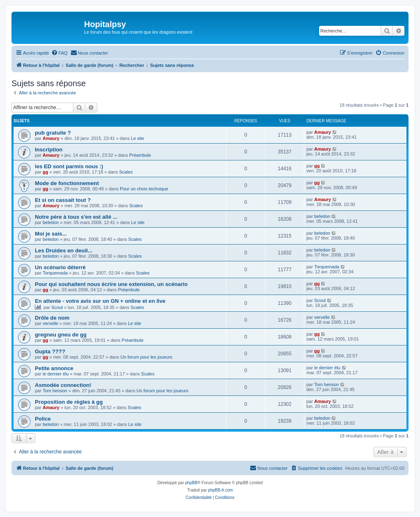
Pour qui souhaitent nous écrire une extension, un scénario (111, 284)
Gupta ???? (50, 351)
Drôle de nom (52, 318)
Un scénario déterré (60, 267)
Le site (137, 138)
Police (43, 419)
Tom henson (55, 391)
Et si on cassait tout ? (63, 200)
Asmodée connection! (63, 385)
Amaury (51, 138)
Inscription (49, 150)
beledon (51, 222)
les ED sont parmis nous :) (69, 166)
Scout (57, 307)
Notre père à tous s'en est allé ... (76, 217)
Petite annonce (54, 368)
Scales (126, 172)
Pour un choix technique (144, 189)
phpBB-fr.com (220, 490)
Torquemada (55, 273)
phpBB (191, 483)
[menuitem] (59, 53)
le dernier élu (56, 374)
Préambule (140, 155)
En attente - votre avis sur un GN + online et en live (100, 301)
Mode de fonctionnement (67, 183)
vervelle (50, 323)
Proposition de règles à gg (69, 402)
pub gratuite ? (53, 133)
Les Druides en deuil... (64, 250)
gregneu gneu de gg (61, 335)
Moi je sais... (51, 234)
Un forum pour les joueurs (147, 357)
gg (45, 172)
